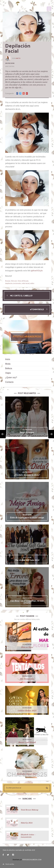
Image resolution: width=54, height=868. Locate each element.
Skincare (14, 281)
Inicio (8, 359)
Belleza (9, 368)
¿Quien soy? (11, 377)
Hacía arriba (8, 864)
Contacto (9, 382)
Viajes (8, 373)
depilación (9, 283)
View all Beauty (23, 281)
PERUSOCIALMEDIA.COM (32, 860)
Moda (8, 364)
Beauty (8, 281)
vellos (32, 283)
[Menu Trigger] (49, 9)
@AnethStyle (37, 270)
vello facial (26, 283)
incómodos (17, 283)
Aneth (18, 58)
